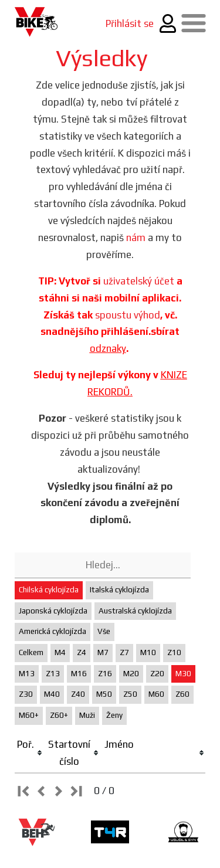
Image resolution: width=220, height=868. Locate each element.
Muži (87, 715)
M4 (60, 652)
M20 (131, 674)
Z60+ (59, 715)
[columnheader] (30, 753)
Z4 (82, 652)
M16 (79, 674)
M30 (183, 674)
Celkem (31, 652)
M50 (104, 694)
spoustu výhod (128, 315)
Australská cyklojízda (135, 611)
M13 (27, 674)
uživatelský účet (139, 281)
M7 (103, 652)
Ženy (114, 715)
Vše (104, 631)
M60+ (29, 715)
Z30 (26, 694)
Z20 (157, 674)
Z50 (130, 694)
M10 (148, 652)
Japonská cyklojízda (53, 611)
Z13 (53, 674)
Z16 (105, 674)
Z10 (174, 652)
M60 (156, 694)
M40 (52, 694)
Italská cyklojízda (119, 590)
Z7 (124, 652)
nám (136, 238)
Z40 (78, 694)
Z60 (182, 694)
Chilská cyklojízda (49, 590)
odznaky (108, 348)
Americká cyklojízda (53, 631)
